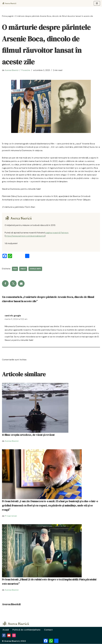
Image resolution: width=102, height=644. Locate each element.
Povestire (26, 70)
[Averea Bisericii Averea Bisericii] (10, 3)
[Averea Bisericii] (20, 218)
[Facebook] (4, 636)
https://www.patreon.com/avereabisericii (25, 236)
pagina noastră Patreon (57, 233)
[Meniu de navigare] (97, 3)
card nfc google (13, 316)
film (15, 269)
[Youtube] (9, 636)
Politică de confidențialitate (27, 630)
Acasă (6, 630)
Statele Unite (35, 269)
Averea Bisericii (12, 70)
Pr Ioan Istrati (11, 516)
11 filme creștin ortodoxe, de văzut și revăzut (28, 435)
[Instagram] (14, 636)
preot (23, 269)
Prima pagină (8, 16)
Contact (49, 630)
